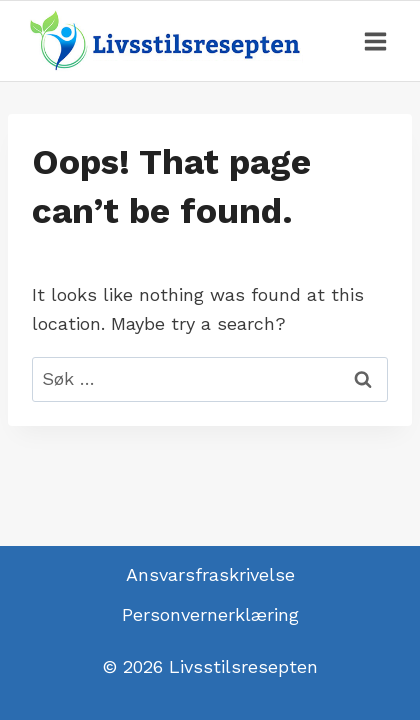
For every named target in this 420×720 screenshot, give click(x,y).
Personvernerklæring (210, 614)
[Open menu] (375, 41)
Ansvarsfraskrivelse (210, 574)
